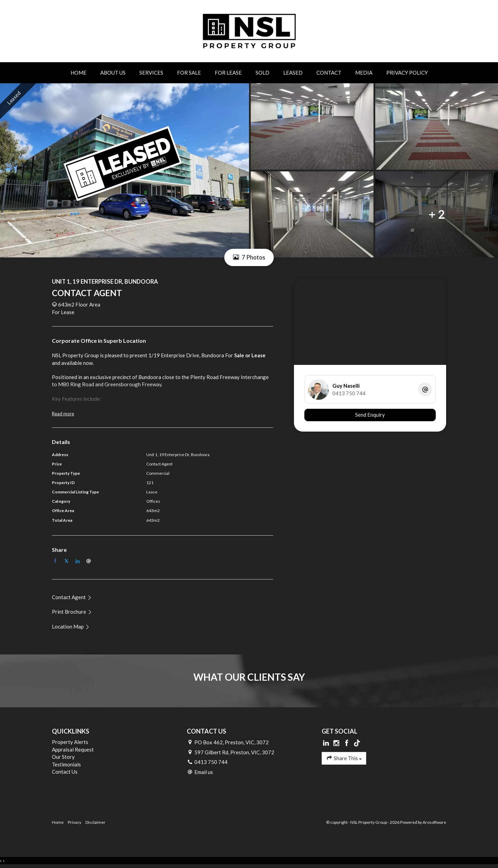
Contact (329, 73)
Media (364, 73)
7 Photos (249, 257)
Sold (262, 73)
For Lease (228, 73)
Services (151, 73)
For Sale (189, 73)
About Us (113, 73)
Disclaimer (95, 822)
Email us (204, 772)
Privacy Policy (407, 73)
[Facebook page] (347, 743)
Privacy (75, 822)
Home (79, 73)
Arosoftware (434, 822)
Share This (344, 758)
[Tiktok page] (357, 743)
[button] (72, 612)
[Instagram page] (337, 743)
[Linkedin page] (327, 743)
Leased (293, 73)
